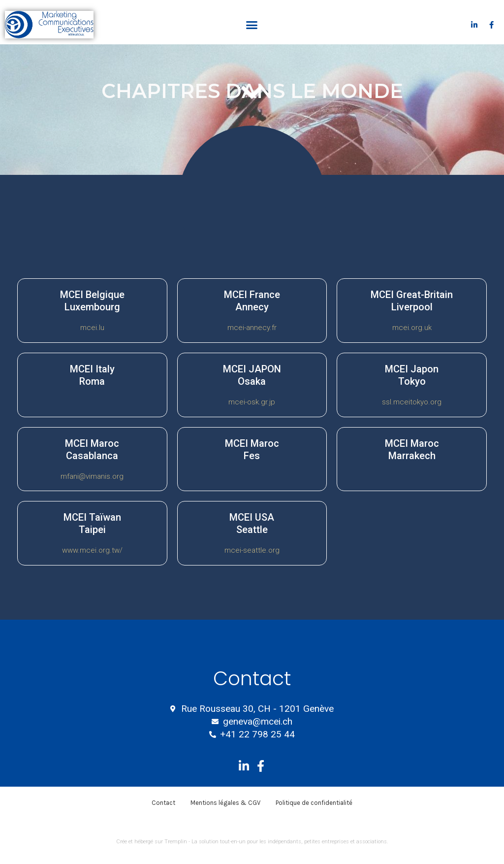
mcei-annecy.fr (252, 328)
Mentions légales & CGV (225, 803)
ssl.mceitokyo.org (412, 402)
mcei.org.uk (412, 328)
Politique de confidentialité (314, 803)
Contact (163, 803)
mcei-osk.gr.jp (252, 402)
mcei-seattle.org (252, 550)
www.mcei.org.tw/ (92, 550)
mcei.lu (92, 328)
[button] (252, 25)
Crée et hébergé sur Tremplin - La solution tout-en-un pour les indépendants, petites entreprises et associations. (252, 842)
